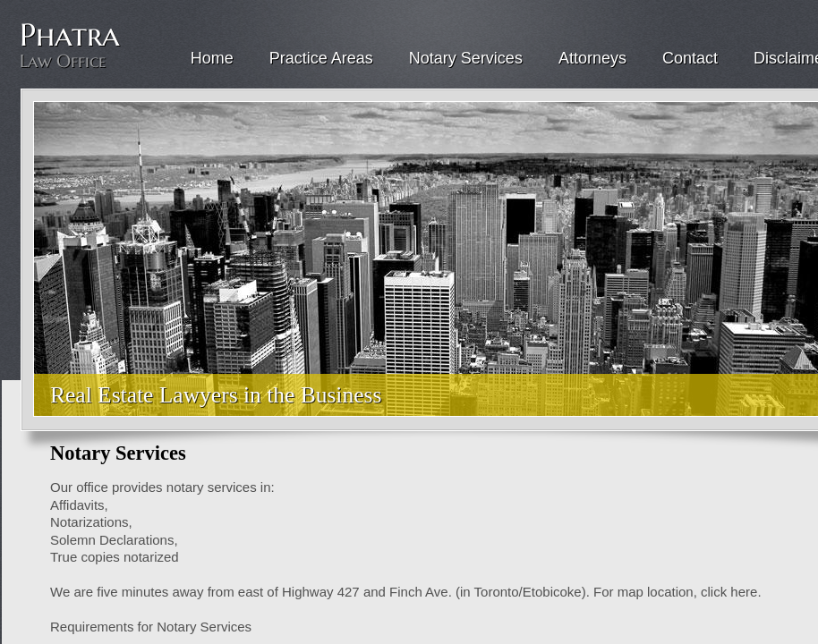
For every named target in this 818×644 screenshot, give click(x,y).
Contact (690, 58)
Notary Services (466, 58)
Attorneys (592, 58)
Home (212, 58)
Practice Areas (321, 58)
